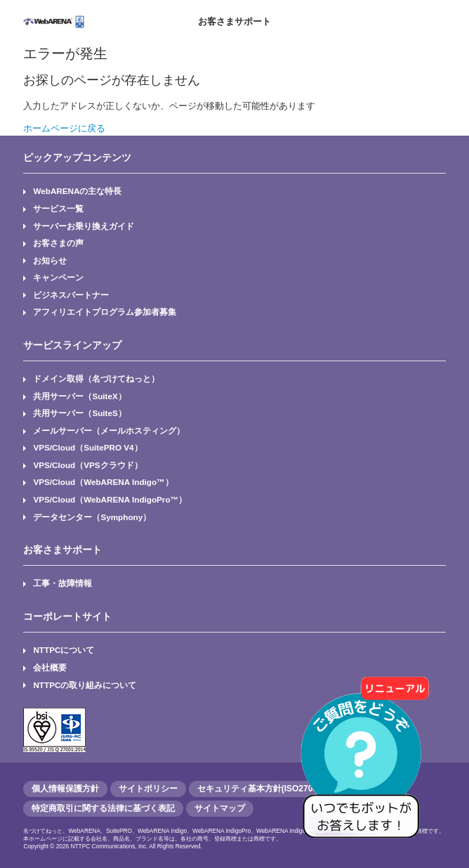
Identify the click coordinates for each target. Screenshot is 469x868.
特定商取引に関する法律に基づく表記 (103, 808)
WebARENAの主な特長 (77, 191)
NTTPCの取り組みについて (85, 685)
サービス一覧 (58, 208)
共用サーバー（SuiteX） (79, 396)
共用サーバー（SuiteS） (79, 413)
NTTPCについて (64, 650)
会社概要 (50, 667)
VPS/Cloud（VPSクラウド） (87, 465)
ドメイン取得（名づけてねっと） (96, 378)
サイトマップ (220, 808)
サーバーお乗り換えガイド (84, 226)
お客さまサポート (234, 21)
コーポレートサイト (67, 616)
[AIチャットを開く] (366, 765)
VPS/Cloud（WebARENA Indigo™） (103, 482)
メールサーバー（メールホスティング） (109, 430)
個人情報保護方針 (65, 789)
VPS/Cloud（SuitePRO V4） (87, 447)
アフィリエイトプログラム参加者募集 (105, 312)
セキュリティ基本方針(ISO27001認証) (270, 789)
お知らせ (50, 260)
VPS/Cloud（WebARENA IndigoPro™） (110, 499)
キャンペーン (58, 277)
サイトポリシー (148, 789)
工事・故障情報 (62, 583)
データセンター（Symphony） (92, 517)
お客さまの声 (58, 243)
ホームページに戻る (64, 128)
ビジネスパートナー (71, 295)
